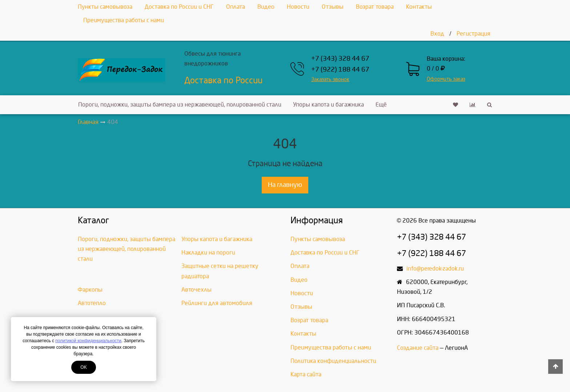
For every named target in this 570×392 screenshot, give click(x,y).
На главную (285, 185)
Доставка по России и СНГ (179, 7)
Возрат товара (375, 7)
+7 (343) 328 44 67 (340, 59)
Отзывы (333, 7)
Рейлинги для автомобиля (217, 303)
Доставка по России (223, 80)
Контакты (419, 7)
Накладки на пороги (208, 253)
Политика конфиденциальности (333, 361)
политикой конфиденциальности (88, 341)
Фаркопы (90, 290)
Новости (298, 7)
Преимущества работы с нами (124, 20)
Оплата (236, 7)
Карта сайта (306, 374)
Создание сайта (418, 348)
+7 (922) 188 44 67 (340, 70)
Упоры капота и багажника (328, 105)
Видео (266, 7)
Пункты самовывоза (105, 7)
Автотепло (92, 303)
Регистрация (473, 34)
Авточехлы (196, 290)
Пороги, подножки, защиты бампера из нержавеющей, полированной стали (180, 105)
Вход (437, 34)
